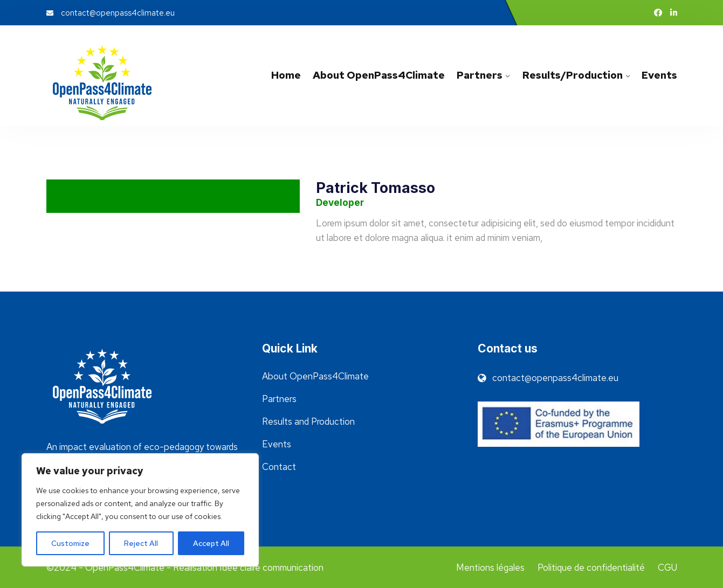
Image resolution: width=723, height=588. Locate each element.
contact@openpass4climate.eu (111, 13)
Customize (70, 543)
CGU (667, 568)
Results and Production (308, 421)
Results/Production (572, 75)
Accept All (211, 543)
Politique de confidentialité (591, 568)
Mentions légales (490, 568)
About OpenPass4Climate (379, 75)
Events (659, 75)
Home (286, 75)
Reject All (141, 543)
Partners (480, 75)
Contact (279, 467)
